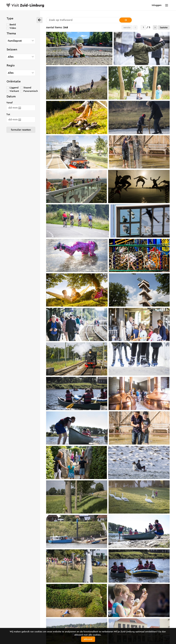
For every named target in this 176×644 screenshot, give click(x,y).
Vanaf (9, 103)
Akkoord (88, 639)
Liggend (14, 88)
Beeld (13, 25)
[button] (155, 27)
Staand (27, 88)
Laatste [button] (164, 27)
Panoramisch (31, 91)
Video (13, 28)
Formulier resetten (21, 130)
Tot (8, 114)
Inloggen (157, 5)
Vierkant (14, 91)
